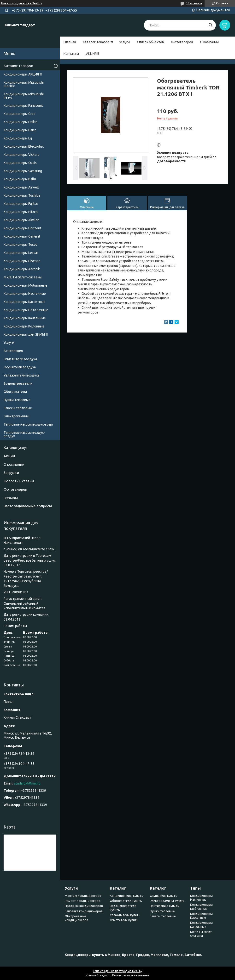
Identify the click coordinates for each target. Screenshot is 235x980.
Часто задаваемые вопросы (28, 506)
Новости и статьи (19, 481)
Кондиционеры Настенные (25, 294)
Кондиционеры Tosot (20, 245)
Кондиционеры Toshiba (22, 195)
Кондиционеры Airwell (21, 187)
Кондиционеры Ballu (20, 179)
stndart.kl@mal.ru (27, 783)
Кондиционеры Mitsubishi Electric (24, 84)
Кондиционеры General (22, 236)
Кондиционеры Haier (20, 130)
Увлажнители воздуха (21, 375)
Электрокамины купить (167, 901)
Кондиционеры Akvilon (21, 220)
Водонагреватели (18, 383)
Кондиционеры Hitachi (21, 212)
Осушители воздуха (20, 367)
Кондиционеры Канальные (25, 318)
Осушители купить (164, 896)
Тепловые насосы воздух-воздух (24, 434)
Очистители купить (124, 920)
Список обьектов (150, 42)
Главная (70, 42)
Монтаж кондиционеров (83, 896)
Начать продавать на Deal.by (22, 3)
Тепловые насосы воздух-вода (28, 424)
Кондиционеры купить (126, 896)
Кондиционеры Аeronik (22, 269)
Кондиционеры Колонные (24, 326)
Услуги (124, 42)
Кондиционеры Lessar (21, 253)
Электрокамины (16, 416)
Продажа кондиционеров (84, 906)
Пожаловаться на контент (131, 975)
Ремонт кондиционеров (82, 901)
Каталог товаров (96, 42)
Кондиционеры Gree (20, 114)
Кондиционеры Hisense (22, 261)
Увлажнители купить (125, 915)
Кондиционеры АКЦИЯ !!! (23, 74)
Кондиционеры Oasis (20, 163)
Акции (9, 456)
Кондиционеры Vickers (21, 155)
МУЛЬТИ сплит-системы (23, 277)
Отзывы (11, 498)
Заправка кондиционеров (84, 911)
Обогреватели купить (126, 901)
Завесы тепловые (18, 408)
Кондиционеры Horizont (22, 228)
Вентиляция (13, 351)
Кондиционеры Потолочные (26, 310)
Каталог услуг (15, 448)
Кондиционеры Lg (18, 138)
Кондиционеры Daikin (21, 122)
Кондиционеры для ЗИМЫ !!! (26, 334)
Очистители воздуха (20, 359)
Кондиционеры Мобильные (25, 285)
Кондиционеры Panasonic (23, 106)
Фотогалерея (182, 42)
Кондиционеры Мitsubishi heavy (24, 96)
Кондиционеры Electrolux (24, 146)
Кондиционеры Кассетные (24, 302)
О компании (209, 42)
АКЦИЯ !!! (93, 54)
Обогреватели (15, 392)
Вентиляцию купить (164, 906)
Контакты (71, 54)
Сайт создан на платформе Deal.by (117, 971)
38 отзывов (194, 3)
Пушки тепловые (17, 400)
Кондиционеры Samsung (23, 171)
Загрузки (11, 473)
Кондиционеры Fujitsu (21, 204)
